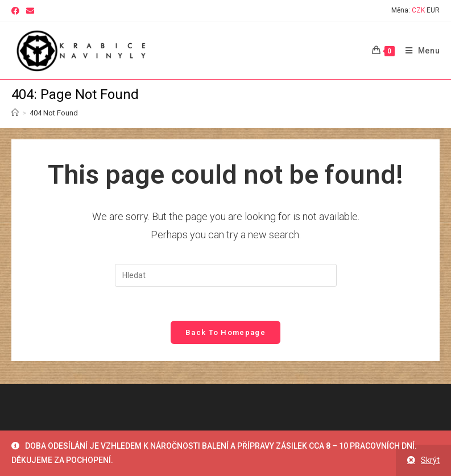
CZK (418, 10)
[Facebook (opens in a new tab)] (17, 11)
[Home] (15, 113)
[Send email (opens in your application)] (30, 11)
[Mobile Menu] (419, 51)
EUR (433, 10)
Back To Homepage (226, 332)
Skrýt (430, 460)
